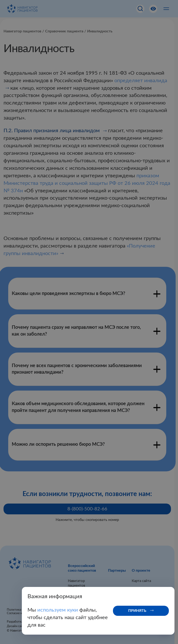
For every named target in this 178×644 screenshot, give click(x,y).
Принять (137, 611)
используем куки (58, 610)
